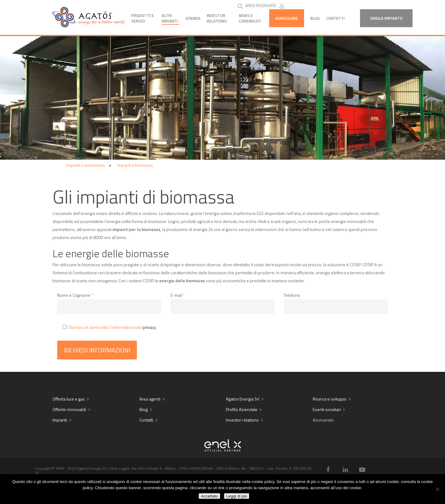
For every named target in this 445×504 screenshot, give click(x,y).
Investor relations (242, 420)
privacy (149, 327)
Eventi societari (327, 409)
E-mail (178, 295)
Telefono (292, 295)
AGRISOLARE (287, 18)
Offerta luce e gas (69, 399)
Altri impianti (170, 18)
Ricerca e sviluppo (330, 399)
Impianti (60, 420)
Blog (315, 18)
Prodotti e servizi (143, 18)
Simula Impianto (386, 18)
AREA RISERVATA (266, 5)
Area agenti (150, 399)
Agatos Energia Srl (243, 399)
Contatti (335, 18)
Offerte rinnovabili (69, 409)
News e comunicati (250, 18)
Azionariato (323, 420)
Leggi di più (237, 496)
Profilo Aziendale (242, 409)
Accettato (210, 496)
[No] (437, 489)
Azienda (193, 18)
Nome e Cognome (75, 295)
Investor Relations (217, 18)
